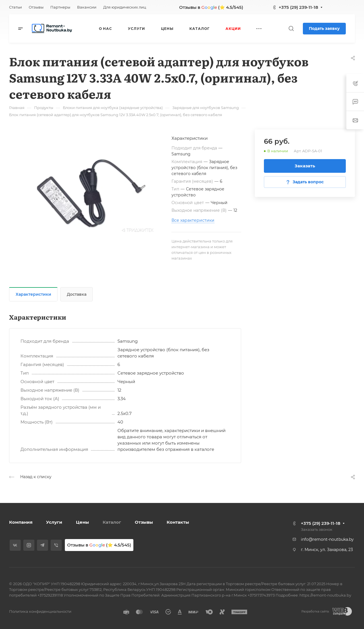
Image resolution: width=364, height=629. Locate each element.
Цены (82, 522)
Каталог (112, 522)
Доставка (77, 294)
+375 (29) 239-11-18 (298, 7)
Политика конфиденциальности (40, 611)
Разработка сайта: (315, 611)
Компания (21, 522)
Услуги (54, 522)
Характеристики (33, 294)
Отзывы (144, 522)
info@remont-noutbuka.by (327, 539)
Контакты (178, 522)
